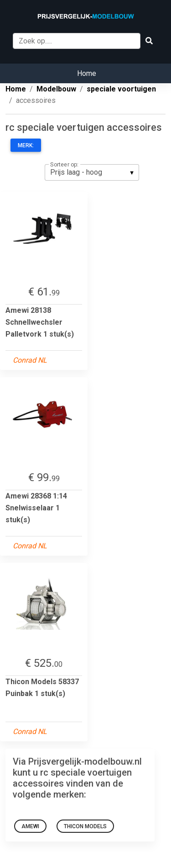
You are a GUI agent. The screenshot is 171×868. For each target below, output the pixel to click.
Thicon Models (85, 826)
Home (87, 73)
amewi (30, 826)
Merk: (26, 145)
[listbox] (92, 172)
